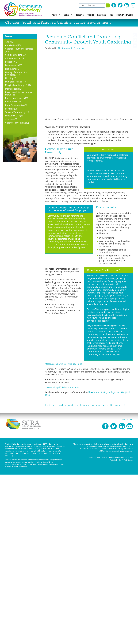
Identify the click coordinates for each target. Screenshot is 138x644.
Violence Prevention (15, 123)
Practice (90, 15)
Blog (111, 15)
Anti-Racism (11, 45)
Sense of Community (15, 112)
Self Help (9, 109)
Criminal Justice (71, 22)
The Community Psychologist (72, 48)
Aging (8, 42)
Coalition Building (14, 55)
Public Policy (11, 102)
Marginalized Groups (15, 85)
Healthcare (11, 69)
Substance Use (12, 116)
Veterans (10, 119)
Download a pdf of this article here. (62, 387)
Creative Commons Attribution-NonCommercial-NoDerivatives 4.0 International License (106, 446)
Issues (66, 15)
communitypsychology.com (93, 444)
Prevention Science (14, 98)
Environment (99, 22)
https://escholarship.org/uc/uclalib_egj (64, 364)
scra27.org (9, 456)
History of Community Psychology (16, 74)
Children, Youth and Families (30, 22)
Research (80, 15)
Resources (102, 15)
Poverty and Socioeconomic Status (19, 93)
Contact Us (127, 419)
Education (10, 62)
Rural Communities (15, 105)
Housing (9, 78)
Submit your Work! (125, 15)
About (55, 15)
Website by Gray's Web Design (121, 460)
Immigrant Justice (14, 82)
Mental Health (12, 89)
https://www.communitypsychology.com (117, 451)
